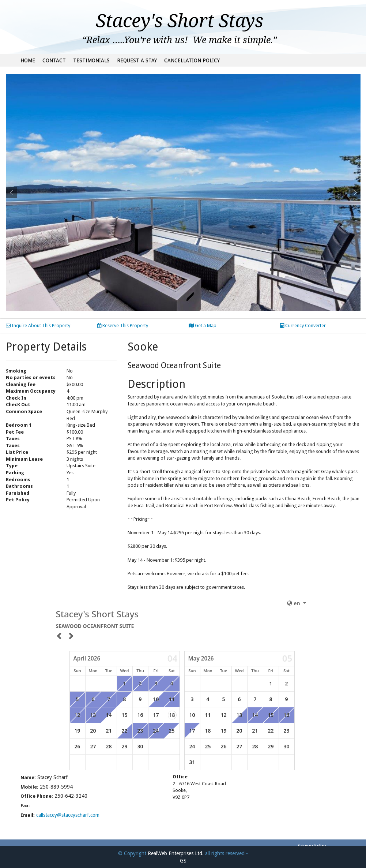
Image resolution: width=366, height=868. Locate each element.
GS (183, 861)
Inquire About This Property (38, 325)
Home (28, 60)
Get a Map (203, 325)
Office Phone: (37, 796)
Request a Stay (137, 60)
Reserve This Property (123, 325)
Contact (54, 60)
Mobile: (29, 787)
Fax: (25, 806)
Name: (28, 777)
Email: (28, 815)
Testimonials (91, 60)
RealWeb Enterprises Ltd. (176, 853)
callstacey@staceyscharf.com (68, 815)
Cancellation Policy (192, 60)
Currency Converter (303, 325)
